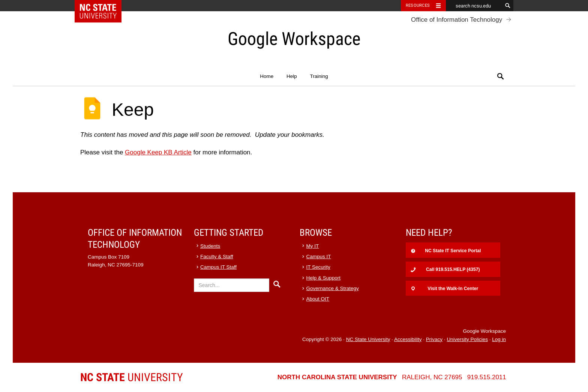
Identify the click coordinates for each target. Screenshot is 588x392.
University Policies (467, 339)
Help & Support (324, 278)
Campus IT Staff (218, 267)
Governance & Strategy (333, 288)
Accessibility (408, 339)
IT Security (318, 267)
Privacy (434, 339)
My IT (313, 246)
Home (267, 76)
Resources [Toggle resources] (418, 5)
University (132, 377)
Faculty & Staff (217, 257)
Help (292, 76)
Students (210, 246)
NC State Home (103, 6)
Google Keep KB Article (158, 152)
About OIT (318, 299)
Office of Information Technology (457, 20)
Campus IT (319, 257)
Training (319, 76)
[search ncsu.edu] (474, 6)
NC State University (368, 339)
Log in (499, 339)
